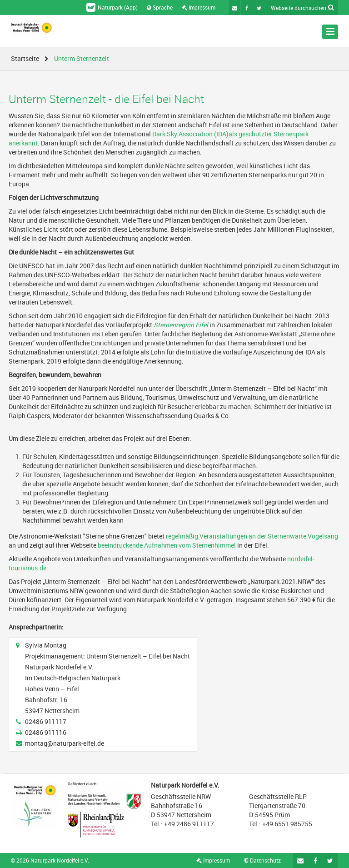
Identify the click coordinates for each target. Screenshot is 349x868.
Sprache (160, 7)
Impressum (199, 7)
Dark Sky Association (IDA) (190, 134)
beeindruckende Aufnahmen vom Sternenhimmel (167, 545)
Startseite (25, 58)
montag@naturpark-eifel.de (65, 743)
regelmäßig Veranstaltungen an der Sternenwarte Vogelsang (252, 536)
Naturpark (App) (112, 7)
